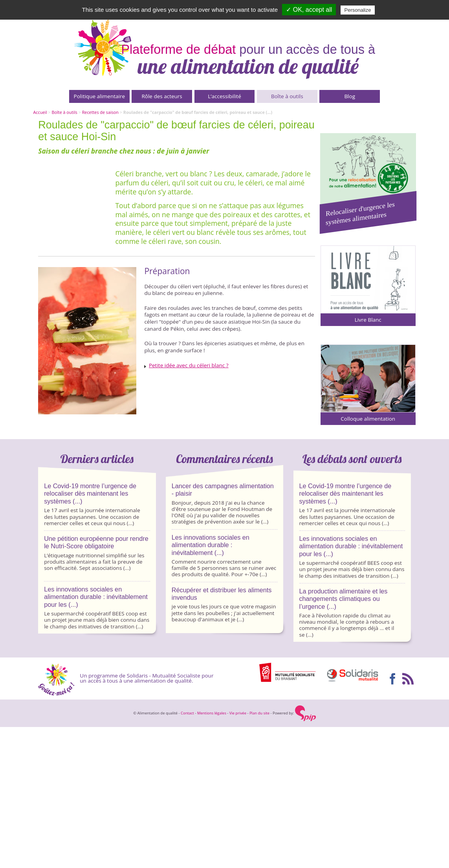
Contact (187, 713)
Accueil (40, 112)
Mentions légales (212, 713)
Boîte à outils (287, 96)
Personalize (358, 10)
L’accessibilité (224, 96)
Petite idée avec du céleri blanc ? (189, 365)
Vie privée (238, 713)
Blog (350, 96)
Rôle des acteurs (162, 96)
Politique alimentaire (99, 96)
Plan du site (259, 713)
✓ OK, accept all (309, 10)
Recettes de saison (100, 112)
